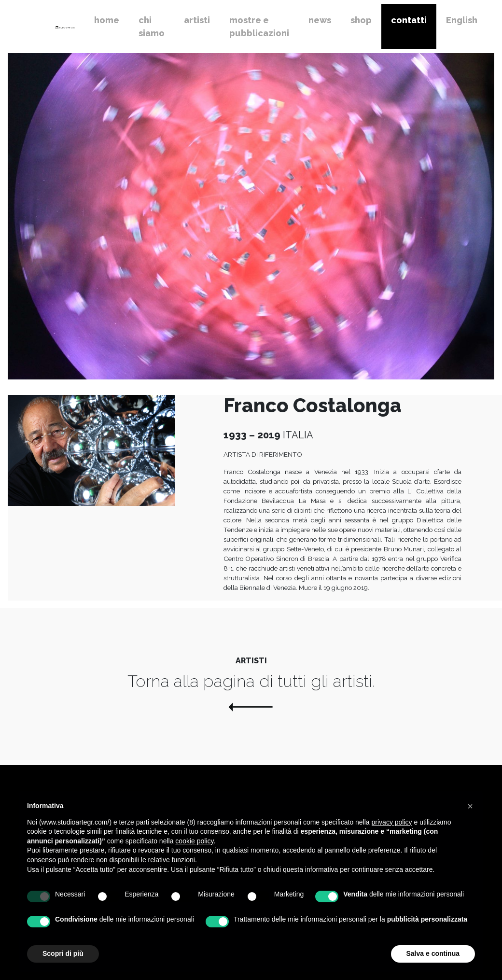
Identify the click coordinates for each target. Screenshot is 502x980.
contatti (409, 20)
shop (361, 20)
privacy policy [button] (392, 822)
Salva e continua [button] (433, 953)
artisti (197, 20)
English (462, 20)
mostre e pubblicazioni (259, 27)
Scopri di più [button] (63, 953)
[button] (470, 806)
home (107, 20)
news (320, 20)
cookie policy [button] (194, 841)
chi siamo (152, 27)
